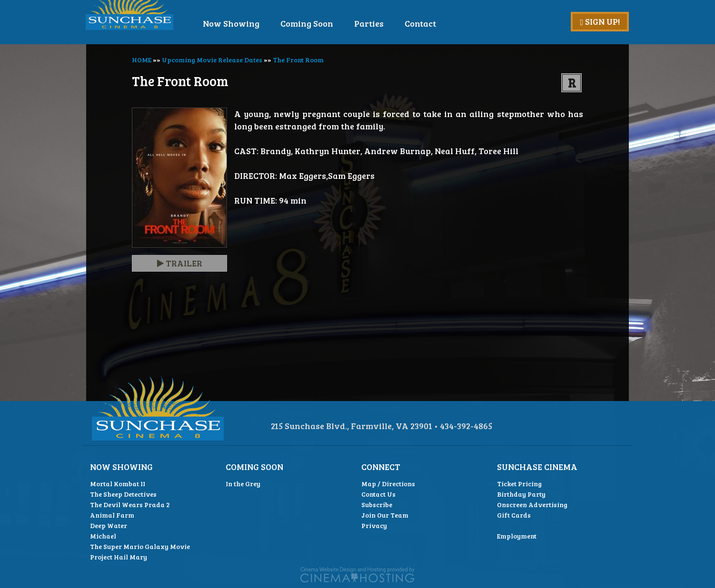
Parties (396, 23)
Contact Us (378, 494)
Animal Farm (112, 515)
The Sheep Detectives (123, 494)
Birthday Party (521, 494)
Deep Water (109, 525)
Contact (447, 23)
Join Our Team (385, 515)
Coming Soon (333, 23)
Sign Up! (600, 21)
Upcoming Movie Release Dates (212, 60)
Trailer (180, 263)
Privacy (374, 525)
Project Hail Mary (119, 557)
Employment (517, 536)
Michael (103, 536)
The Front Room (298, 60)
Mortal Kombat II (118, 484)
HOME (142, 60)
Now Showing (258, 23)
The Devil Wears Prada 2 (130, 505)
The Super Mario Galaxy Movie (140, 546)
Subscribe (377, 505)
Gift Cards (514, 515)
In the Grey (243, 484)
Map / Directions (388, 484)
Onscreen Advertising (532, 505)
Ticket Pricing (519, 484)
